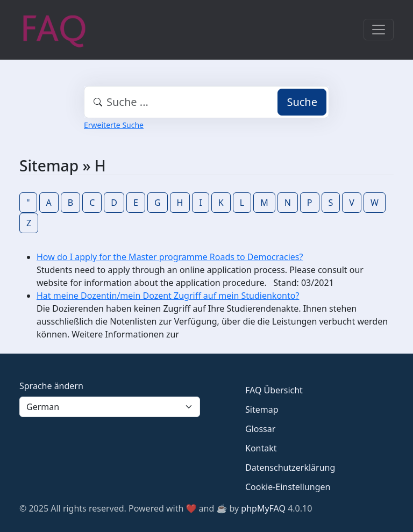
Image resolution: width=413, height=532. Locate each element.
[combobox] (206, 102)
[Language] (110, 407)
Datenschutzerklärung (290, 468)
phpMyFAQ (263, 508)
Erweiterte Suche (114, 125)
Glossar (260, 429)
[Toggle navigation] (379, 30)
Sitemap (262, 409)
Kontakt (261, 448)
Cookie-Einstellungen (288, 487)
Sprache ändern (51, 386)
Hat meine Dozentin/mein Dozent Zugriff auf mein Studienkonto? (168, 296)
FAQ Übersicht (274, 390)
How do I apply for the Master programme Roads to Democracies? (170, 257)
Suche (302, 102)
